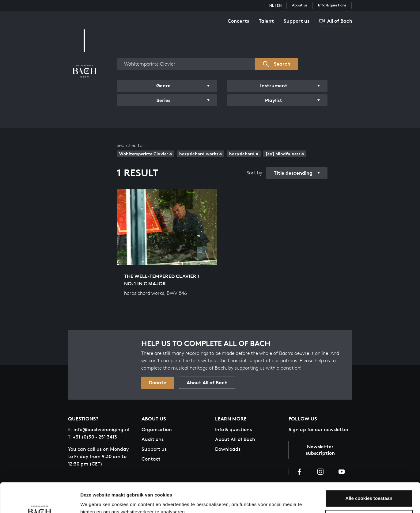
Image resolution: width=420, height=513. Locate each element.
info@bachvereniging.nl (99, 429)
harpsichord (244, 154)
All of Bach (336, 21)
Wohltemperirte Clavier (146, 154)
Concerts (238, 21)
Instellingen (93, 501)
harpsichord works (201, 154)
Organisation (157, 429)
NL (272, 5)
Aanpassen (369, 490)
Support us (297, 21)
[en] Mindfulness (285, 154)
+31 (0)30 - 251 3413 (93, 437)
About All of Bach (207, 382)
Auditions (153, 439)
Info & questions (332, 5)
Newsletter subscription (320, 450)
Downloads (228, 449)
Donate (158, 382)
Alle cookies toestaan (369, 471)
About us (300, 5)
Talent (266, 21)
